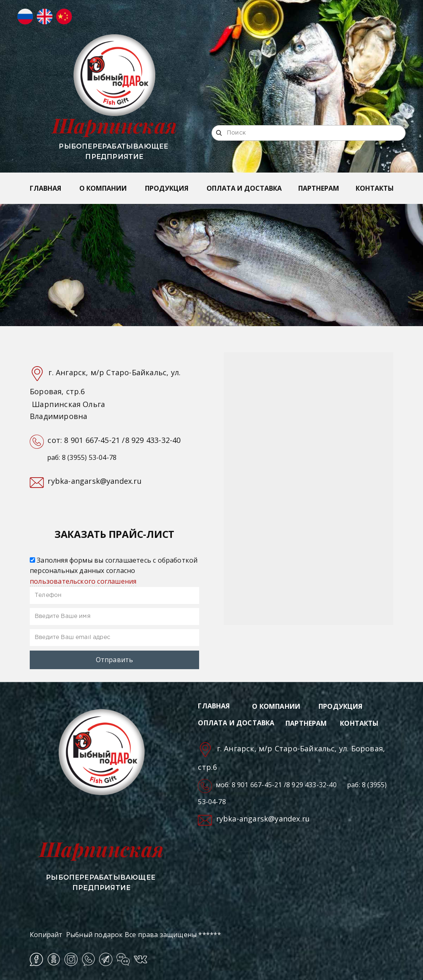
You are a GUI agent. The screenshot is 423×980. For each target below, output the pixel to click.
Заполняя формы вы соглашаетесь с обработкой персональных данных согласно (114, 571)
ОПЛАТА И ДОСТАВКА (244, 188)
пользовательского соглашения (83, 581)
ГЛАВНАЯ (45, 188)
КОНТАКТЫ (375, 188)
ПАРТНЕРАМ (319, 188)
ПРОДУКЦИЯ (167, 188)
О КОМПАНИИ (103, 188)
